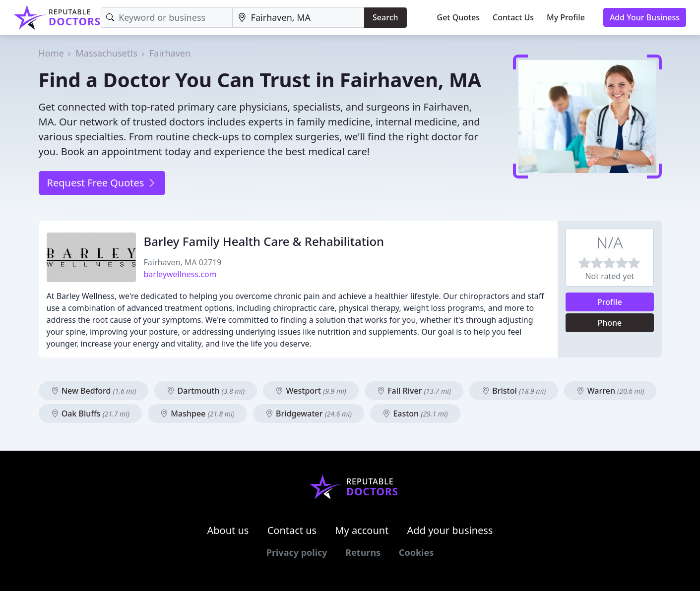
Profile (610, 302)
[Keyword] (166, 18)
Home (51, 53)
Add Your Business (645, 17)
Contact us (292, 530)
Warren (610, 391)
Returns (363, 552)
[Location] (298, 18)
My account (362, 530)
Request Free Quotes (102, 183)
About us (228, 530)
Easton (415, 414)
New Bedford (94, 391)
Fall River (414, 391)
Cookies (416, 552)
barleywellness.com (180, 274)
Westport (311, 391)
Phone (609, 323)
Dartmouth (206, 391)
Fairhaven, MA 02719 (183, 262)
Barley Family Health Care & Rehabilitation (264, 241)
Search (385, 17)
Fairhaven (170, 53)
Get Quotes (459, 17)
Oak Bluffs (90, 414)
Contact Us (513, 17)
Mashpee (197, 414)
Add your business (450, 530)
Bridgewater (309, 414)
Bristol (514, 391)
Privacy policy (297, 552)
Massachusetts (106, 53)
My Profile (566, 17)
